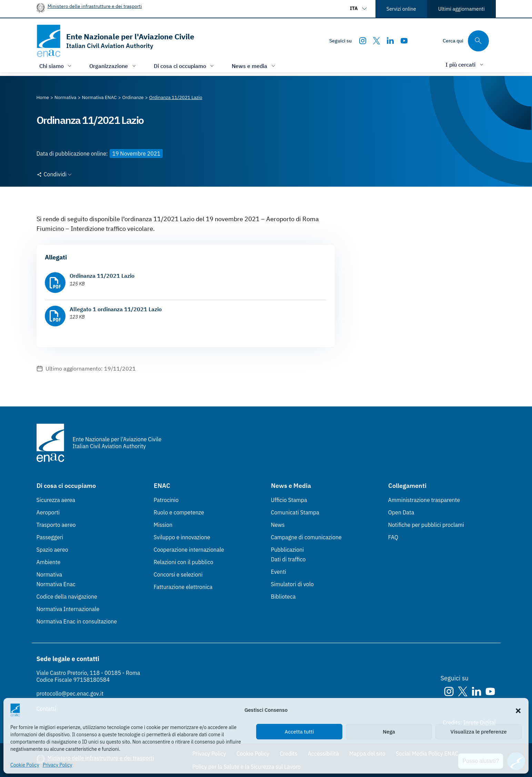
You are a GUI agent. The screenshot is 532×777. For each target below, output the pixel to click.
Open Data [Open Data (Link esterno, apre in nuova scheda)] (401, 512)
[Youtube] (404, 41)
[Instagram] (363, 41)
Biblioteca (283, 597)
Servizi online (401, 9)
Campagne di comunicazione (306, 537)
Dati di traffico (288, 559)
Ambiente (49, 562)
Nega (389, 732)
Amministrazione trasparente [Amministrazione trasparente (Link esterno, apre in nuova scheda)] (424, 500)
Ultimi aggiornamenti (461, 9)
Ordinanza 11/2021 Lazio (102, 276)
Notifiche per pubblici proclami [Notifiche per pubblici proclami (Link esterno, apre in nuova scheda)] (426, 525)
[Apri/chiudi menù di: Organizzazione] (113, 66)
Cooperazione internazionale (189, 550)
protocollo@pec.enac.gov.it (70, 694)
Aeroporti (48, 512)
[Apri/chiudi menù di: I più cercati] (465, 64)
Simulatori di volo (292, 584)
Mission (163, 525)
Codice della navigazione (67, 597)
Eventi (279, 572)
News (278, 525)
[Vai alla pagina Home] (43, 97)
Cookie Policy (25, 765)
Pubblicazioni (288, 550)
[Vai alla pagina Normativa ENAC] (99, 97)
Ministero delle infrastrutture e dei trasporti (95, 6)
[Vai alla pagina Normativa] (65, 97)
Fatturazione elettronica (183, 587)
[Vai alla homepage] (115, 41)
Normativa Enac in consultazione (77, 621)
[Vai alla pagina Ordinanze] (133, 97)
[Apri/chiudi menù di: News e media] (254, 66)
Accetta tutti (299, 732)
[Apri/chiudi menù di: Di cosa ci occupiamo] (185, 66)
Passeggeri (50, 537)
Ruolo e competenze (179, 512)
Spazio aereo (52, 550)
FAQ (393, 537)
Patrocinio (166, 500)
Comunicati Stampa (295, 512)
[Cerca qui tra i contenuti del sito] (466, 41)
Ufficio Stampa (289, 500)
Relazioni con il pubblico (184, 562)
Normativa (49, 574)
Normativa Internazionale (68, 609)
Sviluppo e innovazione (182, 537)
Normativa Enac (56, 584)
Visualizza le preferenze (479, 732)
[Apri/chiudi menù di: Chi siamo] (56, 66)
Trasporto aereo (56, 525)
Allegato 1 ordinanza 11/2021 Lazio (116, 309)
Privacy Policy (58, 765)
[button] (518, 710)
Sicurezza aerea (56, 500)
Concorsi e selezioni (178, 574)
